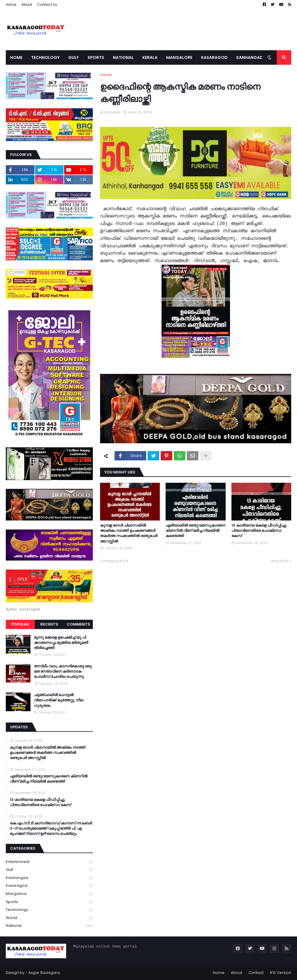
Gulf (49, 870)
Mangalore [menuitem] (179, 57)
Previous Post (116, 561)
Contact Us (47, 4)
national (49, 926)
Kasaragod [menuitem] (214, 57)
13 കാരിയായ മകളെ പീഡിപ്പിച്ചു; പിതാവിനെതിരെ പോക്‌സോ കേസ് (259, 531)
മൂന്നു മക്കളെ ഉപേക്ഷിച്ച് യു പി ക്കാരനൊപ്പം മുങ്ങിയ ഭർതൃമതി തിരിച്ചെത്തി (61, 643)
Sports (49, 902)
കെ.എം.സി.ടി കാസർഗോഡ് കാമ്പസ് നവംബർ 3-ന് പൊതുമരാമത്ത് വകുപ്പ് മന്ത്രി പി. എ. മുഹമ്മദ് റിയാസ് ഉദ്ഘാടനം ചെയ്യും (51, 828)
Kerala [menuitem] (150, 57)
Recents (49, 624)
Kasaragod (49, 886)
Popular (20, 624)
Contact (256, 973)
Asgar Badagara (44, 973)
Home (11, 4)
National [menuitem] (123, 57)
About (27, 4)
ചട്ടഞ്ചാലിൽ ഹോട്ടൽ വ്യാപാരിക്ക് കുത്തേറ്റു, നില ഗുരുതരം (59, 700)
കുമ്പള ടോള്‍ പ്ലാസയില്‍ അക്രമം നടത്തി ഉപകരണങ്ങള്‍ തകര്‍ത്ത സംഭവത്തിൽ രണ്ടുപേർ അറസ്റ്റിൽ (129, 533)
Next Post (280, 561)
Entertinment (49, 862)
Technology (49, 910)
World (49, 918)
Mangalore (49, 894)
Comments (78, 624)
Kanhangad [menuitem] (250, 57)
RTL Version (281, 973)
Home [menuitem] (16, 57)
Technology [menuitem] (45, 57)
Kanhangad (49, 878)
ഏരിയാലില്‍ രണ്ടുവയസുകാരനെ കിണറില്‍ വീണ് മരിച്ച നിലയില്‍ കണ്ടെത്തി (195, 531)
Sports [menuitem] (96, 57)
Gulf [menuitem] (74, 57)
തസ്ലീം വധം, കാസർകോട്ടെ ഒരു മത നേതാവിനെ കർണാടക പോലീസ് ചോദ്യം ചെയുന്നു (63, 671)
